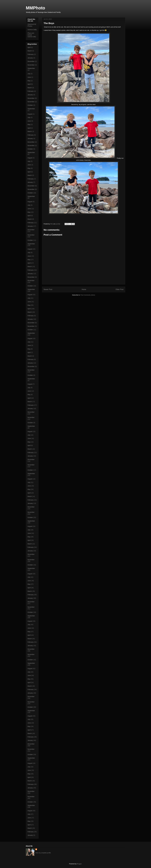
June (29, 77)
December (31, 61)
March (30, 51)
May (29, 81)
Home (84, 289)
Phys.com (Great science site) (32, 35)
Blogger (79, 864)
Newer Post (48, 289)
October (30, 105)
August (30, 114)
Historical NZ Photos (32, 25)
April (29, 47)
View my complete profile (43, 853)
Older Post (120, 289)
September (31, 68)
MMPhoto (36, 8)
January (30, 58)
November (31, 65)
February (31, 54)
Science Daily (32, 30)
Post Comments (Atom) (88, 295)
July (29, 74)
